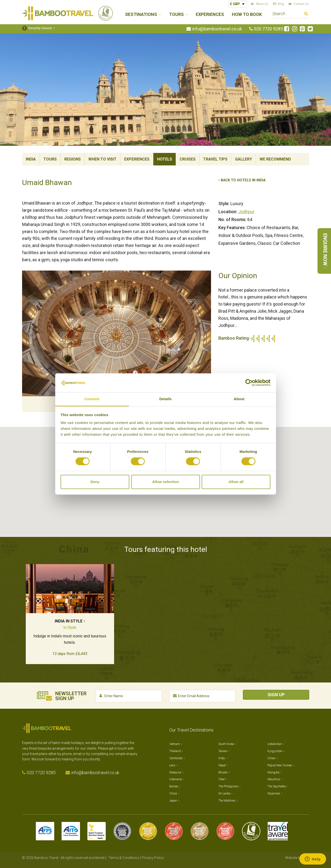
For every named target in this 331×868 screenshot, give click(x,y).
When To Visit (102, 159)
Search (306, 14)
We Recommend (275, 159)
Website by (297, 858)
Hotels (165, 159)
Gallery (244, 159)
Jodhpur (246, 212)
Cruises (188, 159)
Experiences (210, 15)
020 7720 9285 (268, 29)
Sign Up (276, 695)
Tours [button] (176, 15)
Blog (281, 4)
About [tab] (239, 399)
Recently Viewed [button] (37, 28)
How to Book (247, 15)
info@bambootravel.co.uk (217, 29)
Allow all (236, 482)
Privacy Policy (153, 858)
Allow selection (165, 482)
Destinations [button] (141, 15)
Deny (95, 482)
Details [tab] (166, 399)
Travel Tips (215, 159)
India (31, 159)
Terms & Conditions (124, 858)
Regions (73, 159)
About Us (262, 4)
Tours (50, 159)
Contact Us (301, 4)
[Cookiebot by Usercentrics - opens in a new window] (249, 383)
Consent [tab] (92, 399)
